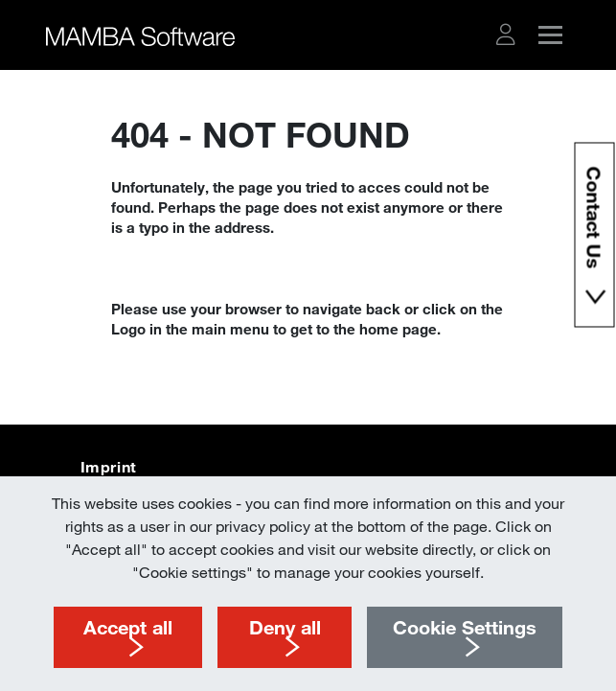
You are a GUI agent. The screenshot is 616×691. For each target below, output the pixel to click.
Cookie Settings (465, 627)
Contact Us (594, 221)
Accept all (128, 627)
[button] (506, 35)
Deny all (285, 627)
